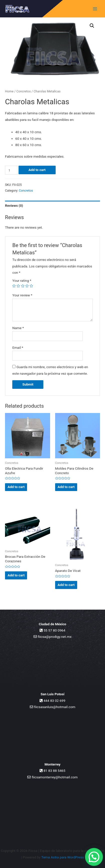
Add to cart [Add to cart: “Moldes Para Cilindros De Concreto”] (66, 487)
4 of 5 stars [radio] (27, 286)
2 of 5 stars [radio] (18, 286)
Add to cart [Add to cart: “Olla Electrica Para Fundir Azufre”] (16, 487)
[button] (92, 26)
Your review (22, 295)
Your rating (22, 281)
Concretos (23, 91)
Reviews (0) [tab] (14, 205)
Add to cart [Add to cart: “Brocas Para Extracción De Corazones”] (16, 575)
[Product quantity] (11, 170)
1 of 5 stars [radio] (14, 286)
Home (9, 91)
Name (18, 328)
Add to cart (37, 170)
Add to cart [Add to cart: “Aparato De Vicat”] (66, 585)
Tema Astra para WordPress (63, 857)
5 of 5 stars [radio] (31, 286)
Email (18, 348)
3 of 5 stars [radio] (23, 286)
